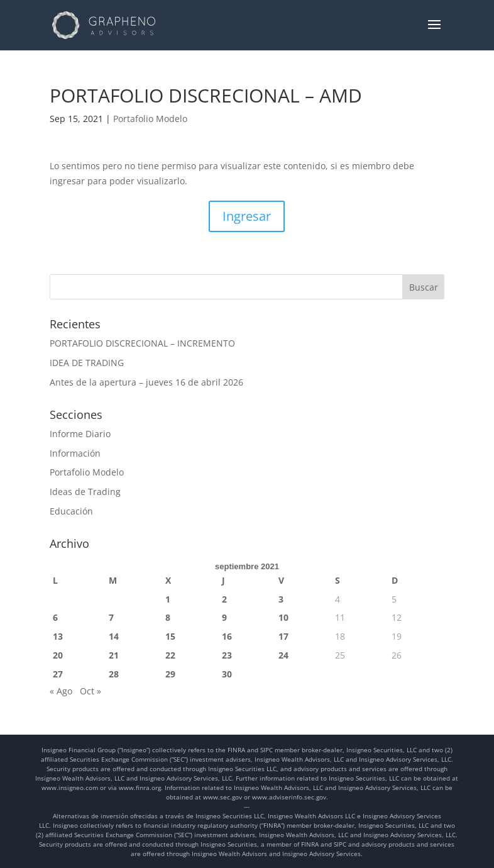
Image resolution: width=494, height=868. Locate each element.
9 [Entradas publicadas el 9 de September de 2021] (224, 617)
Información (75, 453)
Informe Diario (80, 434)
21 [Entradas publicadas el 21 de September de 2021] (114, 655)
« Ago (61, 691)
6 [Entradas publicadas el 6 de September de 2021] (55, 617)
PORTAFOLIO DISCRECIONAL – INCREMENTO (142, 343)
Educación (71, 511)
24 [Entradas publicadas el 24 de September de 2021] (283, 655)
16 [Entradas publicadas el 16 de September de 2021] (227, 636)
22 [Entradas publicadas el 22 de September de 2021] (170, 655)
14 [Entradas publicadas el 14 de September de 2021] (114, 636)
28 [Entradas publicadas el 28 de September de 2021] (114, 674)
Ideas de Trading (85, 492)
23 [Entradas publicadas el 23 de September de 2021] (227, 655)
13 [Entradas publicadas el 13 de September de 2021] (58, 636)
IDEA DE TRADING (87, 363)
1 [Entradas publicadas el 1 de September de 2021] (168, 599)
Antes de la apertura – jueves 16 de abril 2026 (146, 382)
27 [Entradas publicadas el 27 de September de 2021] (58, 674)
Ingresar (247, 216)
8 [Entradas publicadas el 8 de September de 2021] (168, 617)
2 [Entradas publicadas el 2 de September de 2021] (224, 599)
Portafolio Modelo (150, 119)
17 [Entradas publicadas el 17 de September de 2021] (283, 636)
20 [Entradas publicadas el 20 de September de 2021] (58, 655)
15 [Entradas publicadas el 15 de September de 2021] (170, 636)
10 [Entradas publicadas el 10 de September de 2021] (283, 617)
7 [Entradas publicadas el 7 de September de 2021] (111, 617)
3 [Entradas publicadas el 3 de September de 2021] (281, 599)
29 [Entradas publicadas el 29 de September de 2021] (170, 674)
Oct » (91, 691)
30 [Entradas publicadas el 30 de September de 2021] (227, 674)
